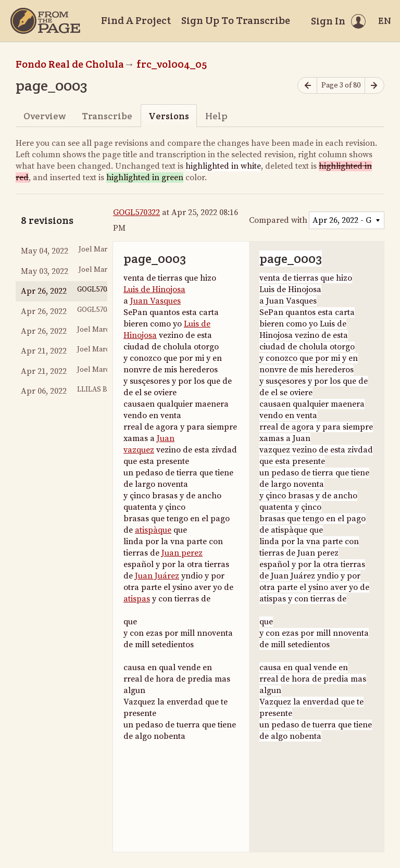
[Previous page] (307, 86)
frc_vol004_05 (172, 64)
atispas (137, 599)
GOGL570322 (136, 212)
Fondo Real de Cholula (70, 64)
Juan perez (182, 553)
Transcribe (107, 116)
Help (216, 116)
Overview (45, 116)
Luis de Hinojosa (154, 290)
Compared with (278, 220)
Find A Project (136, 20)
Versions (169, 116)
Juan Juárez (157, 576)
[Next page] (374, 86)
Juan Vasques (155, 301)
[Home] (45, 21)
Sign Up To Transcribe (236, 20)
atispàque (153, 530)
